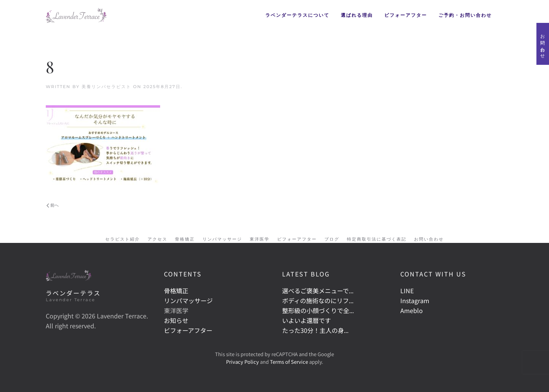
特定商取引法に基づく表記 (377, 239)
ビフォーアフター (406, 15)
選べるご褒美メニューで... (318, 291)
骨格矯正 (185, 239)
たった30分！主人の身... (315, 330)
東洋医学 (260, 239)
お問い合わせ (543, 44)
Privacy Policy (242, 362)
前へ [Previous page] (53, 205)
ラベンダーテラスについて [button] (297, 15)
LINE (407, 291)
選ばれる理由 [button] (357, 15)
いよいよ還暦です (307, 320)
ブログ (332, 239)
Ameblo (412, 310)
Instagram (415, 300)
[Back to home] (76, 15)
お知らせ (176, 320)
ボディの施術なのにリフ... (318, 300)
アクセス (157, 239)
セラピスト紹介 (123, 239)
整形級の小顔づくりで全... (318, 310)
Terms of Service (289, 362)
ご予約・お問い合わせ (465, 15)
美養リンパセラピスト (106, 87)
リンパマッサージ (222, 239)
